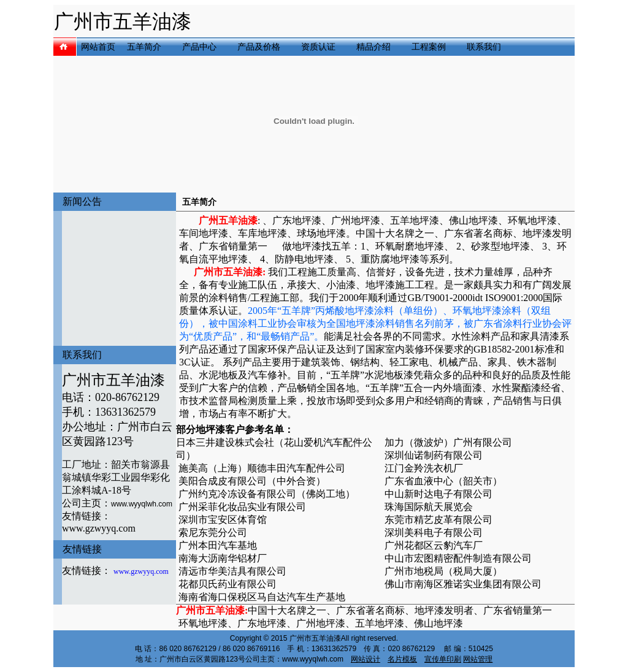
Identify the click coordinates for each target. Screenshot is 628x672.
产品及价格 (259, 47)
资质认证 (318, 47)
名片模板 (402, 659)
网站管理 (478, 659)
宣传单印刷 (443, 659)
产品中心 (199, 47)
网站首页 (98, 47)
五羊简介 (144, 47)
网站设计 (366, 659)
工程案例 (429, 47)
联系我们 (484, 47)
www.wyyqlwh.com (142, 504)
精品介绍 (373, 47)
